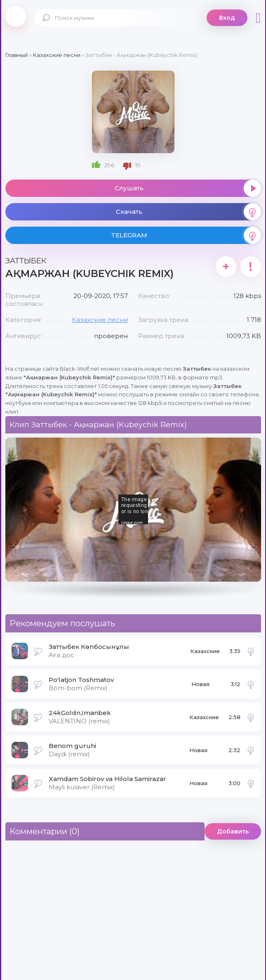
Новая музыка (201, 686)
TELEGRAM (186, 235)
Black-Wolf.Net (16, 17)
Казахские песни (100, 320)
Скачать (188, 212)
